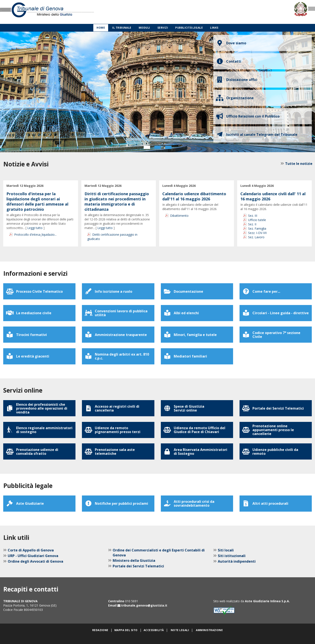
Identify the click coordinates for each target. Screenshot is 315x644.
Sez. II (252, 224)
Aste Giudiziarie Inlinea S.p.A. (267, 609)
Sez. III (253, 216)
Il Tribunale (122, 28)
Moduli (144, 28)
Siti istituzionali (232, 563)
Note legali (180, 638)
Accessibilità (154, 638)
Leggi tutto (35, 228)
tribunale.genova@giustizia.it (144, 613)
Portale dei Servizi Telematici (138, 574)
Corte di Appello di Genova (31, 558)
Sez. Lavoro (256, 237)
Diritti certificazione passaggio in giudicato (112, 237)
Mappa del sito (126, 638)
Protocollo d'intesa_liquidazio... (35, 235)
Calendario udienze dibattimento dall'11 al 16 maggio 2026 (194, 196)
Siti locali (226, 558)
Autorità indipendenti (237, 569)
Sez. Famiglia (257, 228)
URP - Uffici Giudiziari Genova (33, 563)
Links (214, 28)
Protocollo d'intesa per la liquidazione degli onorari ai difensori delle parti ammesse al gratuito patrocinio (37, 201)
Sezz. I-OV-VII (257, 233)
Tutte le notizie (298, 164)
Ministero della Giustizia (134, 568)
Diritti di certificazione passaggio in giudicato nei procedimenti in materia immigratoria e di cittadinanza (117, 201)
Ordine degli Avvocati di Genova (35, 569)
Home (101, 28)
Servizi (163, 28)
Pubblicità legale (189, 28)
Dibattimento (179, 216)
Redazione (100, 638)
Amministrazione (209, 638)
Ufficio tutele (257, 220)
